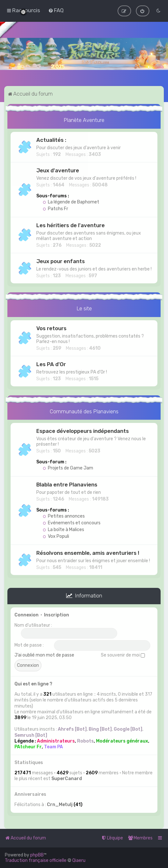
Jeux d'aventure (58, 170)
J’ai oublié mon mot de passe (44, 654)
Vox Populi (56, 536)
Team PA (53, 746)
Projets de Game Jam (68, 468)
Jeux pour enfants (61, 261)
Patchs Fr (55, 208)
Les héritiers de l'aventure (71, 225)
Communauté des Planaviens (84, 411)
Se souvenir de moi (123, 654)
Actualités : (51, 139)
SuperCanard (67, 778)
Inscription (57, 614)
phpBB (37, 855)
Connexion (27, 614)
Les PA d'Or (51, 364)
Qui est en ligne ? (33, 683)
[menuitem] (56, 10)
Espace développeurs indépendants (83, 431)
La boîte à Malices (63, 529)
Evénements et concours (72, 523)
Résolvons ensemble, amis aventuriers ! (88, 553)
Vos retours (51, 328)
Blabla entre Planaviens (67, 484)
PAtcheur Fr (28, 746)
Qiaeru (79, 860)
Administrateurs (56, 740)
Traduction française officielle (36, 860)
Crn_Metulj (60, 804)
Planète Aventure (84, 119)
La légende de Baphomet (71, 201)
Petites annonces (64, 516)
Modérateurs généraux (122, 740)
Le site (84, 308)
